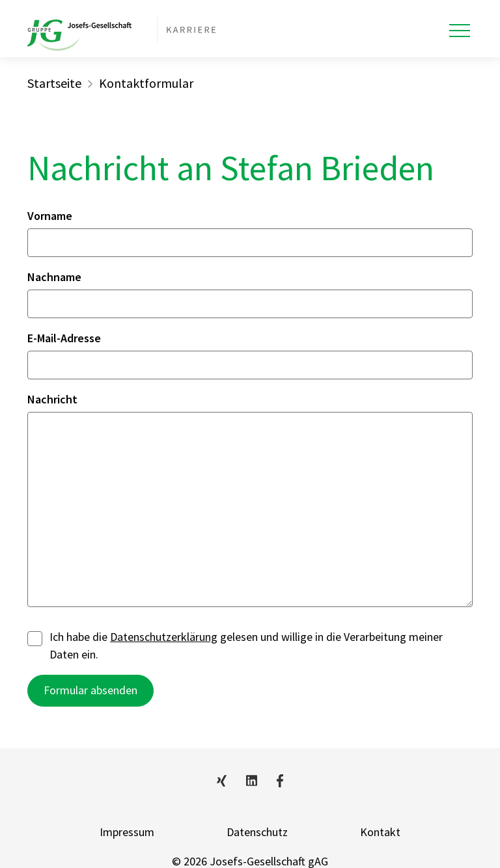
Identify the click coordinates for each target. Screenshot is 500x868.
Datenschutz (257, 832)
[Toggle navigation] (460, 31)
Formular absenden (90, 690)
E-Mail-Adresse (64, 338)
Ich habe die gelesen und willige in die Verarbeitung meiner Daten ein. (235, 645)
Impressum (127, 832)
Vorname (50, 216)
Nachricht (52, 399)
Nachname (54, 277)
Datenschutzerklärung (164, 637)
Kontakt (380, 832)
